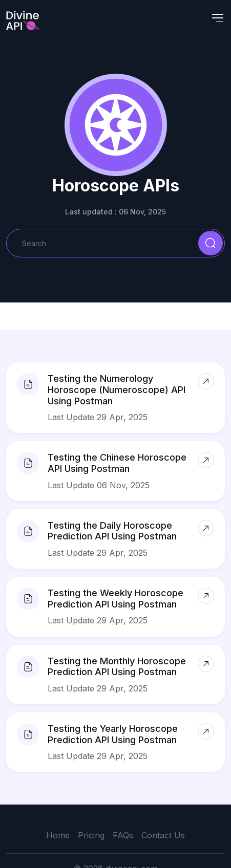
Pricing (91, 835)
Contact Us (163, 835)
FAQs (123, 835)
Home (58, 835)
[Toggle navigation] (218, 18)
